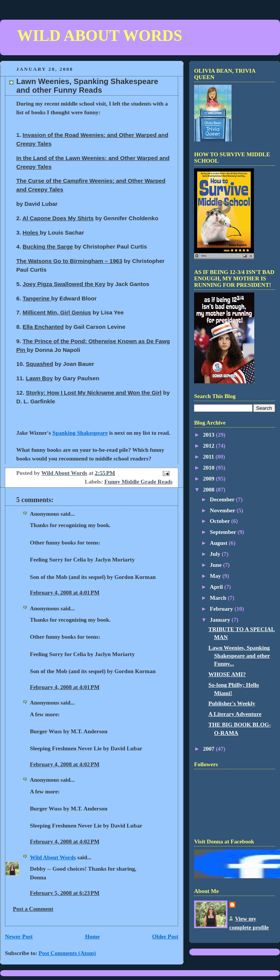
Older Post (165, 936)
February (222, 609)
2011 (209, 457)
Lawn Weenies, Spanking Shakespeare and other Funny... (239, 656)
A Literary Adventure (235, 714)
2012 (209, 446)
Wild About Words (53, 857)
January (221, 620)
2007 (209, 749)
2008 (209, 490)
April (217, 587)
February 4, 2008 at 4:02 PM (65, 764)
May (216, 576)
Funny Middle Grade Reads (138, 482)
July (216, 554)
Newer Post (19, 936)
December (223, 499)
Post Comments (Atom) (67, 953)
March (219, 598)
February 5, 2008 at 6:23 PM (65, 893)
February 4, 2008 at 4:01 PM (65, 593)
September (224, 532)
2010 (209, 468)
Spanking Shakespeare (80, 433)
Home (93, 936)
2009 (209, 479)
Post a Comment (33, 909)
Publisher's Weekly (232, 703)
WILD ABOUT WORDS (100, 36)
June (217, 565)
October (221, 521)
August (219, 543)
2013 (209, 435)
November (223, 510)
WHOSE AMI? (227, 674)
